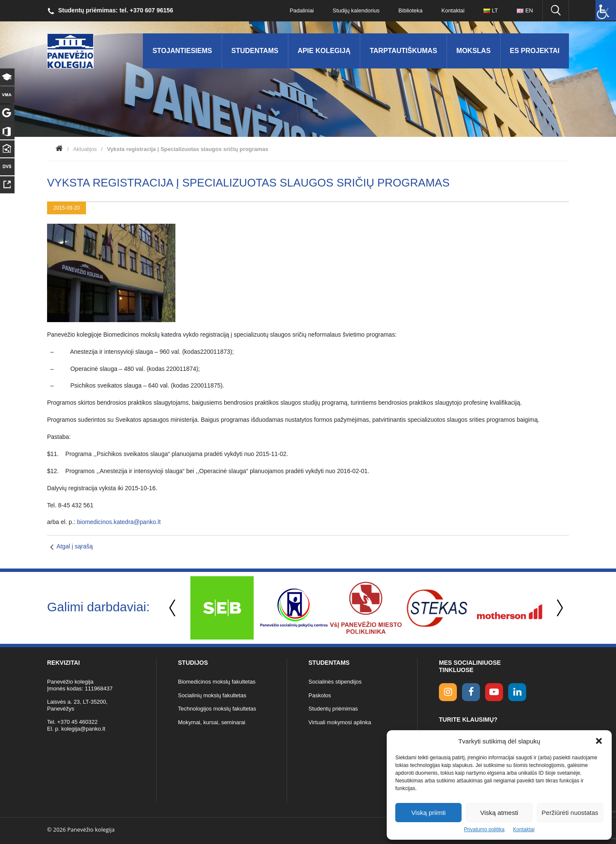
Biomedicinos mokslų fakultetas (217, 682)
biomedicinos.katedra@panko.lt (119, 522)
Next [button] (558, 608)
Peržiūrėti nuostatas (570, 813)
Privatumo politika (484, 829)
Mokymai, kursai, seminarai (212, 722)
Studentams (255, 51)
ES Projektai (535, 51)
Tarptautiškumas (403, 51)
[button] (599, 741)
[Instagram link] (448, 692)
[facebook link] (471, 692)
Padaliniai (302, 10)
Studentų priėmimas (333, 709)
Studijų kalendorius (356, 10)
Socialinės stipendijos (335, 682)
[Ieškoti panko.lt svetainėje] (556, 11)
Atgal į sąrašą (75, 546)
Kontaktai (524, 829)
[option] (222, 608)
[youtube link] (494, 692)
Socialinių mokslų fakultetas (212, 695)
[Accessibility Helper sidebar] (606, 10)
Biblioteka (410, 10)
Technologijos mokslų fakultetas (217, 709)
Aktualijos (85, 149)
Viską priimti (428, 813)
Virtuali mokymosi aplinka (340, 722)
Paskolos (320, 695)
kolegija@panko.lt (83, 729)
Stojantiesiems (182, 51)
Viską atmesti (499, 813)
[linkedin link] (517, 692)
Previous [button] (173, 608)
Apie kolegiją (324, 51)
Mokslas (474, 51)
